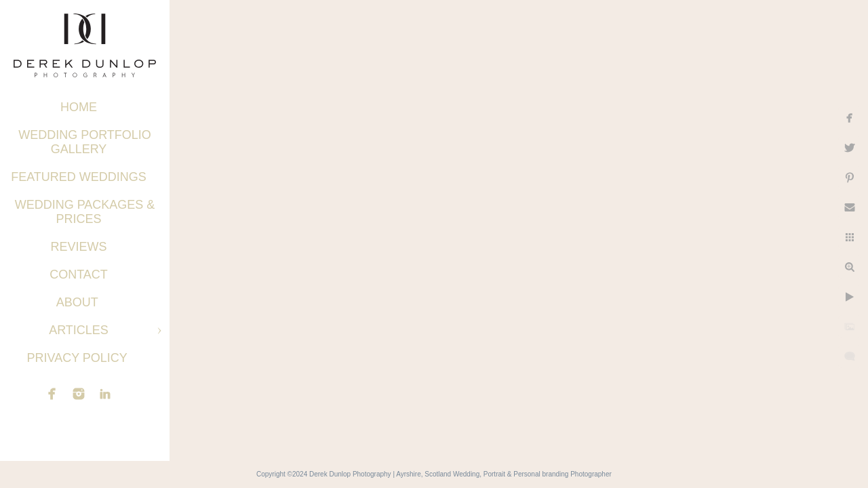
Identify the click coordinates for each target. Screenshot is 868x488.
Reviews (78, 247)
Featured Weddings (79, 177)
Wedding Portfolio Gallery (85, 142)
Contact (79, 274)
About (79, 302)
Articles (79, 330)
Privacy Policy (78, 358)
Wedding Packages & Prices (85, 212)
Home (79, 107)
